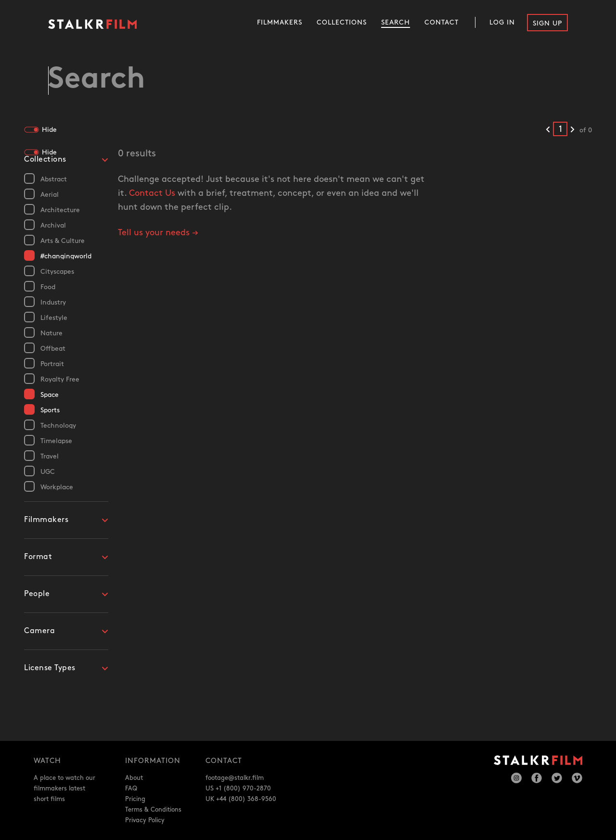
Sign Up (547, 23)
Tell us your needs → (158, 234)
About (134, 778)
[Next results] (572, 130)
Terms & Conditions (153, 810)
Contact (442, 22)
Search (396, 22)
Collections (342, 22)
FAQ (131, 789)
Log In (502, 22)
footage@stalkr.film (235, 778)
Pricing (135, 799)
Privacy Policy (145, 820)
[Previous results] (548, 130)
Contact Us (152, 194)
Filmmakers (280, 22)
